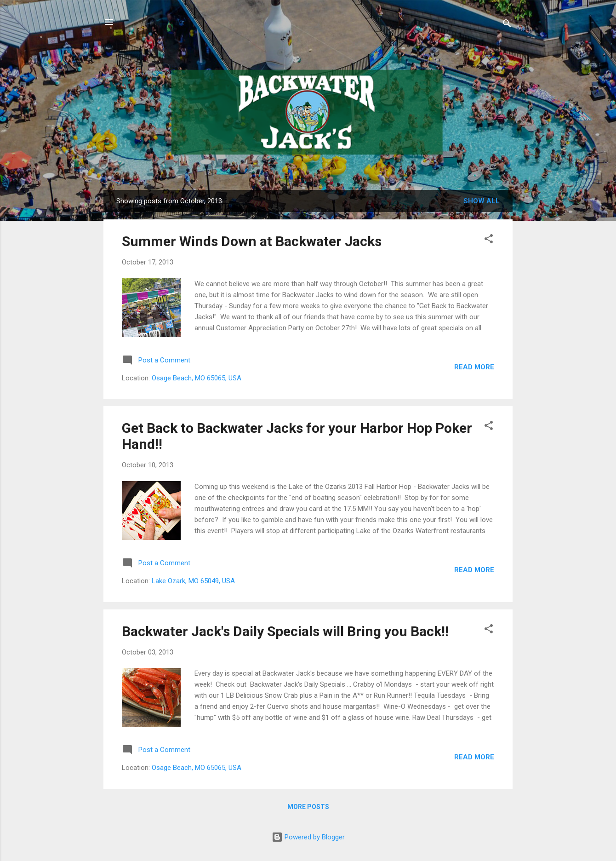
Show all (482, 201)
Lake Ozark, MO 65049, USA (193, 581)
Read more (474, 367)
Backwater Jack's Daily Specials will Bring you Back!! (285, 631)
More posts (308, 807)
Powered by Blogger (308, 837)
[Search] (507, 25)
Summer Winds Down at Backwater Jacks (252, 241)
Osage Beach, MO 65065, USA (197, 378)
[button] (489, 240)
